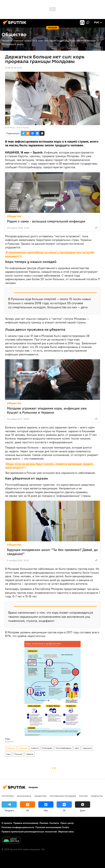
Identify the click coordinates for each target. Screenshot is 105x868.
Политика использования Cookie (52, 827)
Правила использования (26, 823)
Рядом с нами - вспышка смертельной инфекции (46, 221)
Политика (8, 796)
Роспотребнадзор (63, 748)
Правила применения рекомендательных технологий (29, 832)
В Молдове (47, 748)
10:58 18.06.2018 (13, 68)
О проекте (7, 823)
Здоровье (23, 748)
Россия (83, 796)
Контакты (54, 823)
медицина (87, 748)
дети (77, 748)
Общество (14, 216)
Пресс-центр (67, 823)
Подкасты (97, 796)
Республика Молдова (63, 796)
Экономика (24, 796)
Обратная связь (66, 832)
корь (9, 754)
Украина (30, 754)
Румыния (18, 754)
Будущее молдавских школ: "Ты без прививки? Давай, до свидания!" (52, 552)
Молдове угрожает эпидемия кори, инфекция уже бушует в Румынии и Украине (47, 410)
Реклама (44, 823)
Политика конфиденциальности (18, 827)
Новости (35, 748)
